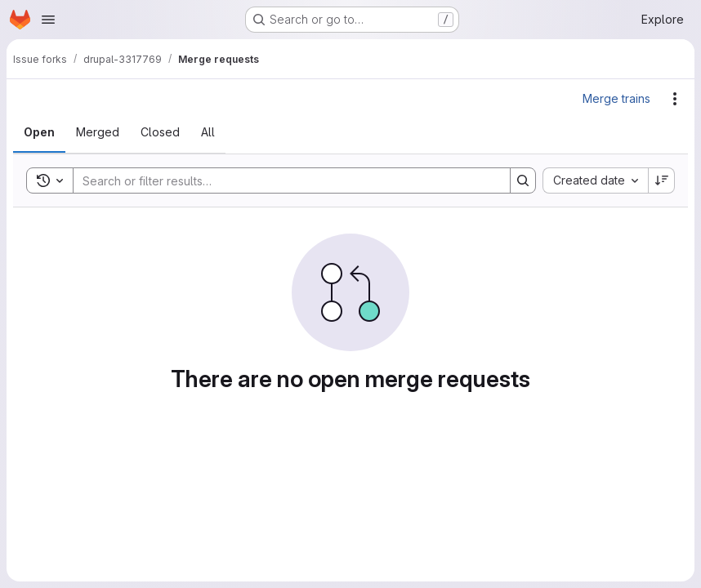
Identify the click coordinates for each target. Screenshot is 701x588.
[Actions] (675, 99)
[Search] (284, 180)
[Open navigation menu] (48, 20)
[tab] (39, 132)
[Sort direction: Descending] (662, 180)
